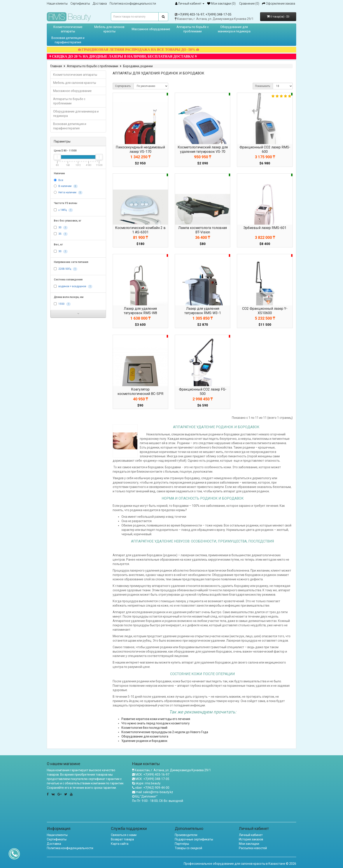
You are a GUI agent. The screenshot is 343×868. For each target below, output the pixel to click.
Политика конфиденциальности (133, 4)
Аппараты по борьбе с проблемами (193, 29)
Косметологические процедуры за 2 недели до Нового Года (165, 732)
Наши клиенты (57, 4)
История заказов (251, 839)
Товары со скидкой (188, 848)
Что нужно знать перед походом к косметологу (156, 723)
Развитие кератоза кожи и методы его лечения (156, 719)
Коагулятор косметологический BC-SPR (140, 392)
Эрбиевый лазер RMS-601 (265, 228)
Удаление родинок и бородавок (144, 741)
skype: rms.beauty (148, 783)
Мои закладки (249, 844)
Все (61, 180)
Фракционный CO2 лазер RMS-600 (265, 149)
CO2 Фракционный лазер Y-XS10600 (265, 311)
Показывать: (263, 86)
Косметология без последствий (144, 728)
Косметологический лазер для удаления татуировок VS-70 (203, 149)
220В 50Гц (65, 269)
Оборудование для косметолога (145, 736)
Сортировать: (123, 86)
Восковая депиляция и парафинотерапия (68, 40)
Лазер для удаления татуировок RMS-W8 (140, 311)
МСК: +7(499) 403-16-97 (152, 775)
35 (60, 234)
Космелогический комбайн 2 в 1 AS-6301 (140, 230)
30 (60, 228)
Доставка (100, 4)
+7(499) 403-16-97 (191, 14)
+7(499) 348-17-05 (218, 14)
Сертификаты (80, 4)
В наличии (65, 186)
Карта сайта (120, 844)
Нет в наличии (67, 193)
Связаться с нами (124, 835)
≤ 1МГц (63, 210)
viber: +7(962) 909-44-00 (152, 788)
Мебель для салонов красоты (109, 29)
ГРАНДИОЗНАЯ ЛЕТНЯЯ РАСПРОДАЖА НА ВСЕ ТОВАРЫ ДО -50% (148, 50)
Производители (186, 835)
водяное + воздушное (72, 287)
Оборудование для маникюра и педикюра (234, 29)
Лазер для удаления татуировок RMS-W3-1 (203, 311)
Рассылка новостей (253, 848)
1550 (61, 304)
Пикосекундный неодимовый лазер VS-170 (140, 149)
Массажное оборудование (151, 29)
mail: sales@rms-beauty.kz (154, 792)
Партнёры (182, 844)
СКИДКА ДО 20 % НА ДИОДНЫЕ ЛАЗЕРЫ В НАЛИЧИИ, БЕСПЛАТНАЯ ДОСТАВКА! (133, 56)
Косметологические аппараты (68, 29)
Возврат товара (122, 839)
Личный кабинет (251, 835)
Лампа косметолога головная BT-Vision (203, 230)
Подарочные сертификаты (194, 839)
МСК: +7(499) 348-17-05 (152, 779)
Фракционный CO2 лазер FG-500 (203, 392)
